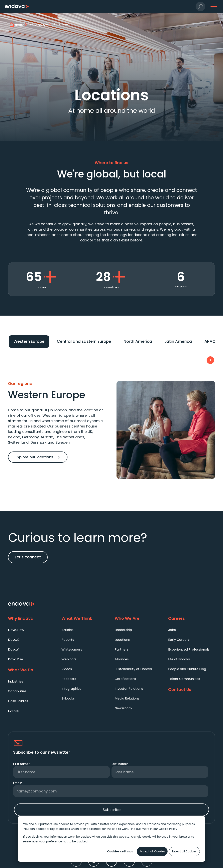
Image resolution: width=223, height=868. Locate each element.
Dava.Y (13, 649)
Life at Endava (179, 659)
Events (13, 711)
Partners (122, 649)
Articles (67, 630)
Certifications (125, 679)
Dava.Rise (16, 659)
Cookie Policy (168, 829)
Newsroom (123, 708)
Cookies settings (120, 851)
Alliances (122, 659)
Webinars (69, 659)
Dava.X (13, 640)
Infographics (71, 689)
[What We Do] (32, 670)
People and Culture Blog (187, 669)
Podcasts (69, 679)
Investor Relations (129, 689)
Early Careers (179, 640)
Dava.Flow (16, 630)
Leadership (123, 630)
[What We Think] (85, 619)
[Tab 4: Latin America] (178, 342)
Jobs (172, 630)
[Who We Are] (138, 619)
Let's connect (28, 557)
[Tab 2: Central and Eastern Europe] (84, 342)
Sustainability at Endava (133, 669)
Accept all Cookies (152, 851)
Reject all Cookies (184, 851)
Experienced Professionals (189, 649)
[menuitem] (32, 630)
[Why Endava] (32, 619)
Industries (16, 681)
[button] (200, 6)
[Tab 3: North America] (138, 342)
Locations (122, 640)
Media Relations (127, 698)
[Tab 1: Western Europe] (29, 342)
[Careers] (192, 619)
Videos (67, 669)
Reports (68, 640)
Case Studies (18, 701)
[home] (22, 25)
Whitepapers (72, 649)
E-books (68, 698)
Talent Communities (184, 679)
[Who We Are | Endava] (41, 25)
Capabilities (17, 691)
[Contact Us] (192, 690)
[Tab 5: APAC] (210, 342)
